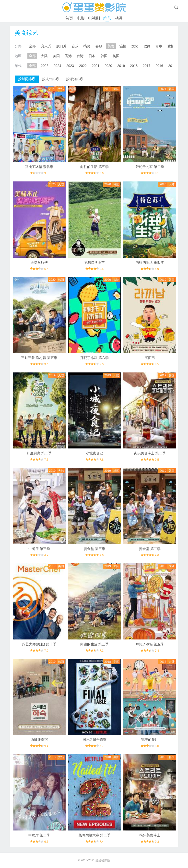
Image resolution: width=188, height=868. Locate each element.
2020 (108, 66)
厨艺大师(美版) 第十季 (39, 644)
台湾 (80, 56)
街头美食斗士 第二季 (150, 453)
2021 (96, 66)
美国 (56, 56)
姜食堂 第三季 (94, 549)
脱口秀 (61, 46)
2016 (159, 66)
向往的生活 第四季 (150, 262)
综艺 (107, 18)
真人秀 (46, 46)
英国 (116, 56)
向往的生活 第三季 (94, 644)
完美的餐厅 (150, 740)
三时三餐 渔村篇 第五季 (39, 358)
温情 (123, 46)
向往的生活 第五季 (94, 167)
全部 (32, 46)
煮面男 (150, 358)
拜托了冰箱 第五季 (150, 644)
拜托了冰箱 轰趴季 (39, 167)
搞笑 (87, 46)
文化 (135, 46)
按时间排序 (27, 79)
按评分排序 (75, 79)
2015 (172, 66)
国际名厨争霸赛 (94, 740)
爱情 (171, 46)
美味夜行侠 (39, 262)
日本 (92, 56)
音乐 (75, 46)
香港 (68, 56)
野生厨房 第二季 (39, 453)
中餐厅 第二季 (39, 835)
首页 (69, 18)
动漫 (119, 18)
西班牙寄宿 (39, 740)
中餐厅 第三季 (39, 549)
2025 (45, 66)
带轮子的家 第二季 (150, 167)
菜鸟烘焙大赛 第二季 (94, 835)
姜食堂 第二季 (150, 549)
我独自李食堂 (94, 262)
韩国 (104, 56)
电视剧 (94, 18)
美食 (111, 46)
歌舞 (147, 46)
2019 (121, 66)
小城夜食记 (94, 453)
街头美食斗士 (150, 835)
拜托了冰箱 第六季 (94, 358)
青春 (159, 46)
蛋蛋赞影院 (103, 860)
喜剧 (99, 46)
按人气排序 (51, 79)
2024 (57, 66)
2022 (83, 66)
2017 (147, 66)
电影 (81, 18)
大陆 (44, 56)
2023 (70, 66)
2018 (134, 66)
